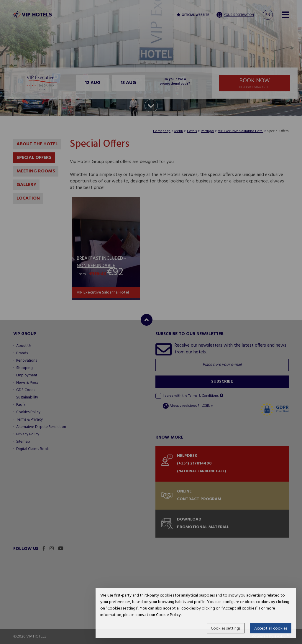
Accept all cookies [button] (271, 629)
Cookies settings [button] (226, 629)
